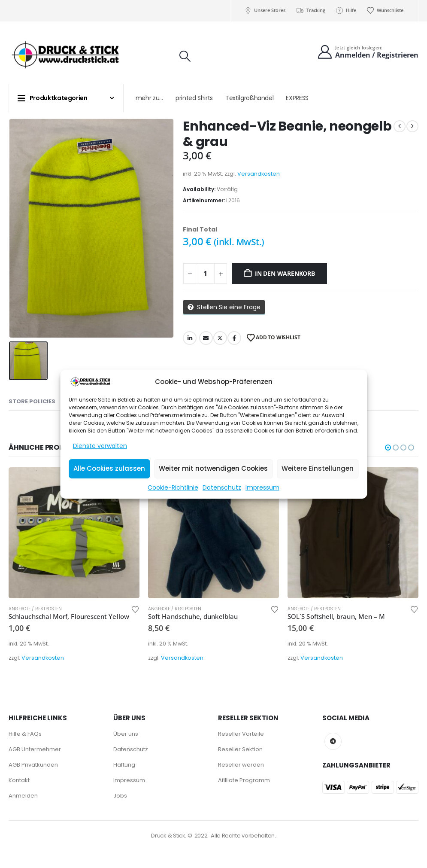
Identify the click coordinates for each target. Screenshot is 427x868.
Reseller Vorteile (241, 734)
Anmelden (23, 796)
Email (206, 338)
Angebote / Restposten (35, 609)
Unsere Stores (265, 10)
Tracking (310, 10)
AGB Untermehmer (35, 749)
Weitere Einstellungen (318, 468)
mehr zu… (149, 98)
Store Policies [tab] (32, 401)
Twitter (220, 338)
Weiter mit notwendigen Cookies (213, 468)
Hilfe (346, 10)
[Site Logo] (66, 55)
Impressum (262, 487)
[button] (185, 56)
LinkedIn (190, 338)
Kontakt (19, 780)
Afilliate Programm (244, 780)
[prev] (400, 126)
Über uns (126, 734)
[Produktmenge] (205, 274)
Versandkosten (259, 174)
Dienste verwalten (100, 446)
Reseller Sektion (240, 749)
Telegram (333, 741)
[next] (412, 126)
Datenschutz (222, 487)
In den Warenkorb (285, 273)
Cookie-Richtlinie (173, 487)
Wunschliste (385, 10)
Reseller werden (241, 765)
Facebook (234, 338)
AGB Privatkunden (33, 765)
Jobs (120, 796)
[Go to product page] (74, 533)
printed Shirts (194, 98)
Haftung (124, 765)
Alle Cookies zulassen (109, 468)
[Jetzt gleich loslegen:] (368, 52)
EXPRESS (297, 98)
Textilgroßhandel (249, 98)
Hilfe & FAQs (25, 734)
